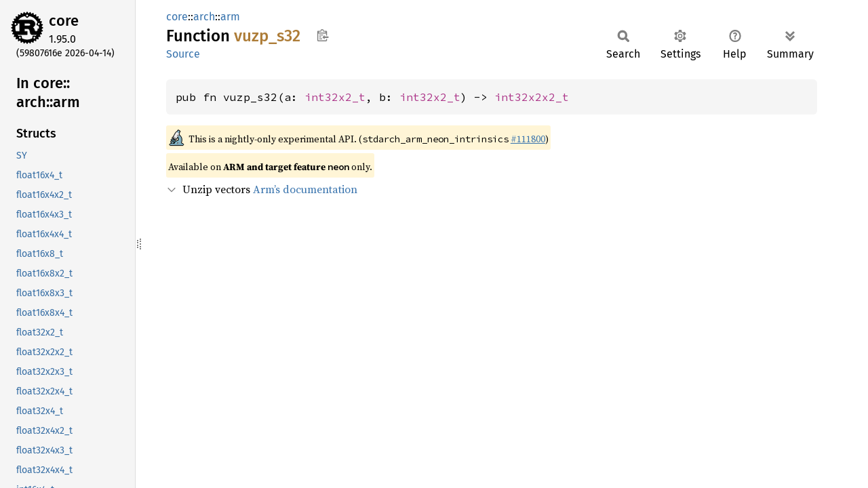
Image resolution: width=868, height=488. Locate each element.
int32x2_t (335, 97)
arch (204, 17)
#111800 (528, 139)
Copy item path (322, 35)
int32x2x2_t (532, 97)
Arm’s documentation (305, 189)
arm (230, 17)
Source (183, 54)
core (64, 21)
